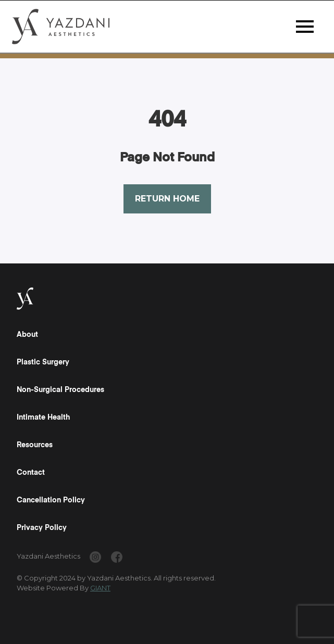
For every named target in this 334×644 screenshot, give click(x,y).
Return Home (167, 199)
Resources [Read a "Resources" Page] (35, 445)
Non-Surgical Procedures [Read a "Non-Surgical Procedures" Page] (60, 390)
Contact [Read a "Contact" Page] (31, 473)
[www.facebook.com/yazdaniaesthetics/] (117, 559)
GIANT (100, 588)
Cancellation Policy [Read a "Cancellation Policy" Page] (51, 500)
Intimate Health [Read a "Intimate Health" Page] (43, 418)
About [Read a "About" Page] (27, 335)
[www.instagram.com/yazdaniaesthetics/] (95, 559)
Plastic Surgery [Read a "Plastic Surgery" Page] (43, 362)
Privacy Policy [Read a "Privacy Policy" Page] (42, 528)
